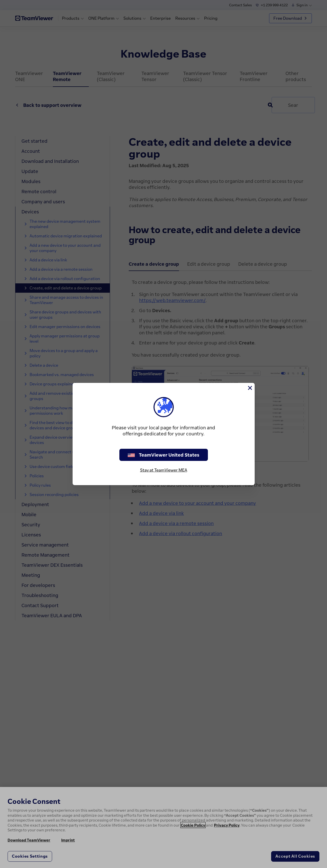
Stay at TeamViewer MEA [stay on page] (164, 470)
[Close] (250, 388)
